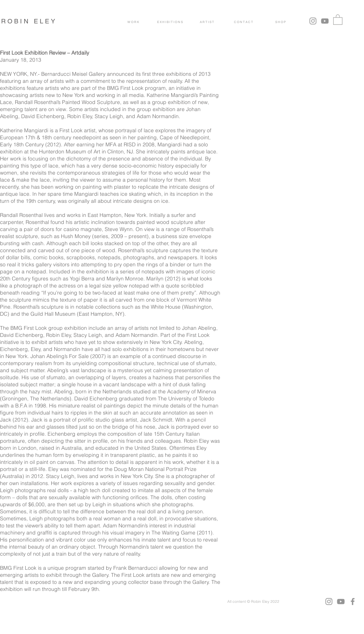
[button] (338, 19)
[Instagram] (329, 602)
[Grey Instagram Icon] (313, 21)
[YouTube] (325, 21)
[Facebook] (353, 602)
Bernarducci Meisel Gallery (73, 74)
